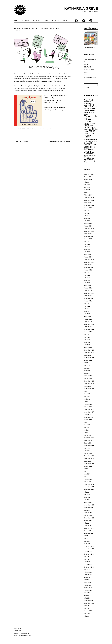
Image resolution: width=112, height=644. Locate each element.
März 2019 (87, 373)
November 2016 (89, 440)
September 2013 (89, 508)
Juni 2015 (87, 471)
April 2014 (87, 497)
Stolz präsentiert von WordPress (23, 636)
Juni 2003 (87, 608)
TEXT (86, 75)
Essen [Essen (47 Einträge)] (87, 110)
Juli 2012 (87, 523)
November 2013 (89, 505)
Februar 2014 (88, 502)
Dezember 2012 (89, 518)
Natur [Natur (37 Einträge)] (86, 131)
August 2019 (88, 360)
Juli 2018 (87, 391)
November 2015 (89, 458)
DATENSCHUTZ (19, 631)
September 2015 (89, 464)
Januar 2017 (88, 435)
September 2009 (89, 554)
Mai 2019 (87, 368)
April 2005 (87, 595)
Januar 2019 (88, 378)
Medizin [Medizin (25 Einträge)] (95, 129)
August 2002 (88, 611)
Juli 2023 (87, 241)
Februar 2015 (88, 479)
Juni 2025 (87, 185)
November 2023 (89, 231)
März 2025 (87, 192)
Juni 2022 (87, 275)
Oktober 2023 (88, 234)
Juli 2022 (87, 272)
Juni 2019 (87, 366)
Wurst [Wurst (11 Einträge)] (85, 163)
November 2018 (89, 384)
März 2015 (87, 477)
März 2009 (87, 562)
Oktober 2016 (88, 443)
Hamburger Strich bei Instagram (55, 110)
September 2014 (89, 489)
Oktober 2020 (88, 327)
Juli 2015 (87, 469)
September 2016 (89, 446)
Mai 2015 (87, 474)
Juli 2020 (87, 335)
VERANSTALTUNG (90, 77)
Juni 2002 (87, 614)
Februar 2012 (88, 526)
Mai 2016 (87, 451)
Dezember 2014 (89, 484)
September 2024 (89, 205)
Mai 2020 (87, 340)
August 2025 (88, 180)
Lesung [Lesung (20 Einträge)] (92, 127)
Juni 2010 (87, 539)
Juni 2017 (87, 425)
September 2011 (89, 533)
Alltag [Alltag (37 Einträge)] (86, 100)
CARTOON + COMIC (90, 59)
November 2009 (89, 549)
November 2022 (89, 262)
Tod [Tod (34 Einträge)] (93, 149)
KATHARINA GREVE (81, 8)
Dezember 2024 (89, 198)
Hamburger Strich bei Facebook (55, 107)
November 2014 (89, 487)
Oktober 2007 (88, 575)
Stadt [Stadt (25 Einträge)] (95, 141)
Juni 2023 (87, 244)
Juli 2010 (87, 536)
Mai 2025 (87, 187)
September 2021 (89, 298)
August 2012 (88, 520)
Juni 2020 (87, 337)
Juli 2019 (87, 363)
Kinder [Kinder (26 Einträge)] (93, 123)
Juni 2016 (87, 448)
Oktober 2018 (88, 386)
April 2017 (87, 430)
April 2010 (87, 544)
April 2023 (87, 249)
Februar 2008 (88, 572)
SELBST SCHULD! (21, 142)
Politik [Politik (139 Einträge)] (87, 136)
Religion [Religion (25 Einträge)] (90, 141)
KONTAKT (67, 21)
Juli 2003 (87, 606)
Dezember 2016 (89, 438)
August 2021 (88, 301)
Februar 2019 (88, 376)
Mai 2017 (87, 428)
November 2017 (89, 412)
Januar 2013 (88, 515)
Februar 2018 (88, 404)
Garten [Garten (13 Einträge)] (86, 114)
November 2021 (89, 293)
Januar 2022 (88, 288)
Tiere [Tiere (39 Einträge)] (93, 147)
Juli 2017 (87, 422)
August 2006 (88, 588)
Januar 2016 (88, 453)
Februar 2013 (88, 513)
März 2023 (87, 252)
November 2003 (89, 603)
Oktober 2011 (88, 531)
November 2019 (89, 353)
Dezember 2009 (89, 546)
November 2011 (89, 528)
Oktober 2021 (88, 296)
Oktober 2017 (88, 415)
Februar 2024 (88, 223)
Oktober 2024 (88, 203)
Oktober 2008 (88, 564)
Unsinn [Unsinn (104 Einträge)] (88, 152)
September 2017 (89, 417)
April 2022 (87, 280)
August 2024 (88, 208)
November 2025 (89, 174)
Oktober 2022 (88, 265)
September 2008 (89, 567)
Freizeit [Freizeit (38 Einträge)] (92, 112)
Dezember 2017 (89, 409)
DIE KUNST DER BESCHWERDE (60, 142)
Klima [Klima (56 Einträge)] (87, 125)
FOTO (86, 64)
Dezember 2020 (89, 322)
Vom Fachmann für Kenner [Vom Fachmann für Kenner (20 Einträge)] (89, 154)
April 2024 (87, 218)
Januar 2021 (88, 319)
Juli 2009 (87, 557)
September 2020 (89, 329)
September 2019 (89, 358)
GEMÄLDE (87, 67)
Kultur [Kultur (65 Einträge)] (87, 127)
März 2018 (87, 402)
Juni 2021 (87, 306)
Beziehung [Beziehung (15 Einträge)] (87, 105)
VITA (46, 21)
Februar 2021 (88, 316)
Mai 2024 (87, 216)
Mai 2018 (87, 397)
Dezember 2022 (89, 260)
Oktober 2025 (88, 177)
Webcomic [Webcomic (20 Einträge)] (92, 155)
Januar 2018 (88, 407)
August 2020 (88, 332)
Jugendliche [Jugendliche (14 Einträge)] (87, 123)
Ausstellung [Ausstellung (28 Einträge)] (88, 103)
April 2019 (87, 371)
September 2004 (89, 601)
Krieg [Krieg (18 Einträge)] (91, 125)
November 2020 (89, 324)
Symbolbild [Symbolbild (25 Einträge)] (88, 143)
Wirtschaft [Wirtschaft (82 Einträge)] (89, 159)
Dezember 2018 (89, 381)
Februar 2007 (88, 583)
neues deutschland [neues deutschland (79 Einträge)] (90, 132)
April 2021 (87, 311)
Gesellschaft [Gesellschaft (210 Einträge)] (90, 118)
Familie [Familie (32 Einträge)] (93, 110)
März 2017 (87, 433)
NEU (16, 21)
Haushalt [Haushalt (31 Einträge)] (91, 120)
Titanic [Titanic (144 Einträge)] (88, 149)
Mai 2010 (87, 541)
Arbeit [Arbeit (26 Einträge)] (91, 100)
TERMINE (37, 21)
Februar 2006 (88, 590)
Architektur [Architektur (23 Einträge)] (88, 102)
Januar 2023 (88, 257)
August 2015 (88, 466)
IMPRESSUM (18, 628)
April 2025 (87, 190)
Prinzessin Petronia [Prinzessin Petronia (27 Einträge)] (88, 139)
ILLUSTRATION (89, 70)
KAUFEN (56, 21)
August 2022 (88, 270)
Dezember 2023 (89, 229)
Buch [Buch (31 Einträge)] (92, 105)
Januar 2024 (88, 226)
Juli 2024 (87, 211)
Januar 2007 (88, 585)
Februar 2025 (88, 195)
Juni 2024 (87, 213)
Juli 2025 (87, 182)
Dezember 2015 (89, 456)
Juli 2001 (87, 616)
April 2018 (87, 399)
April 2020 (87, 342)
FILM (85, 62)
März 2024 (87, 221)
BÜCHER (25, 21)
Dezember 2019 (89, 350)
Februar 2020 (88, 347)
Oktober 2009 (88, 552)
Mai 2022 (87, 278)
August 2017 (88, 420)
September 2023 (89, 236)
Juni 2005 (87, 593)
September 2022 (89, 267)
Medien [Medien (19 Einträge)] (90, 129)
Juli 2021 (87, 304)
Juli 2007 (87, 580)
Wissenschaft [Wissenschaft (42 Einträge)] (90, 161)
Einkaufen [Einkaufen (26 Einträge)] (93, 108)
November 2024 (89, 200)
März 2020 (87, 345)
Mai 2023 (87, 247)
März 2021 (87, 314)
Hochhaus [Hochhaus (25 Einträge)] (87, 121)
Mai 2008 (87, 570)
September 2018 (89, 389)
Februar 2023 (88, 254)
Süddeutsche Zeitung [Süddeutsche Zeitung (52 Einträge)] (90, 146)
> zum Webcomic (89, 47)
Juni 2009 (87, 559)
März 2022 (87, 283)
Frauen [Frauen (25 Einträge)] (86, 112)
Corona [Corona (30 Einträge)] (87, 107)
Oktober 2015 (88, 461)
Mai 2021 (87, 309)
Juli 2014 (87, 492)
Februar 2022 (88, 285)
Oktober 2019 (88, 355)
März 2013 (87, 510)
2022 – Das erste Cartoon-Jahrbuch (56, 95)
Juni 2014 (87, 495)
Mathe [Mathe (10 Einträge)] (85, 129)
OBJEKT (87, 72)
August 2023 (88, 239)
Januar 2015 (88, 482)
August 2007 (88, 577)
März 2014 (87, 500)
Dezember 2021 (89, 291)
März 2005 (87, 598)
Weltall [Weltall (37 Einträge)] (87, 157)
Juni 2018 (87, 394)
